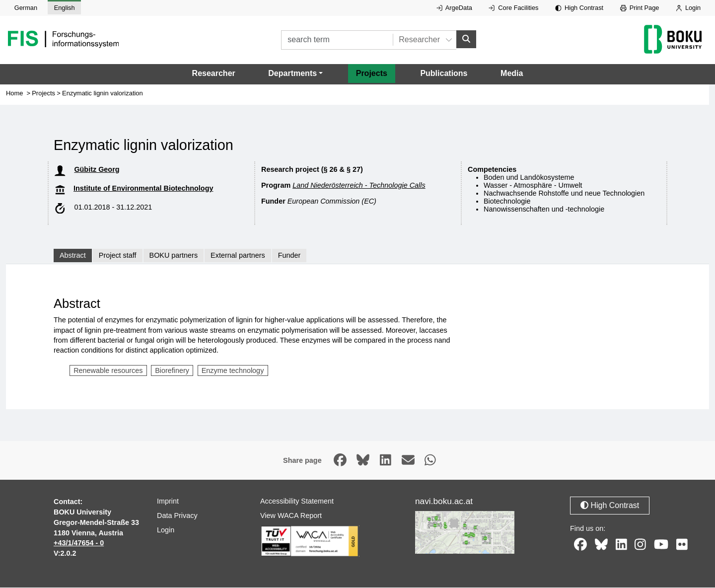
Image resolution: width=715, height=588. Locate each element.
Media (512, 74)
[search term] (337, 40)
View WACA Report (291, 516)
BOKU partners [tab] (174, 256)
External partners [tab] (238, 256)
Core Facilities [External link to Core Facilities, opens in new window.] (513, 8)
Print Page (640, 8)
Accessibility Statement (297, 502)
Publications (444, 74)
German (26, 8)
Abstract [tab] (73, 256)
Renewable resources (108, 370)
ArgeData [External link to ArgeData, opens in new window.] (454, 8)
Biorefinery (172, 370)
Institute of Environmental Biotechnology (143, 189)
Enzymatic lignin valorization (103, 94)
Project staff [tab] (118, 256)
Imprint (168, 502)
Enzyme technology (233, 370)
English (65, 8)
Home (15, 94)
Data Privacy (177, 516)
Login (688, 8)
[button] (295, 74)
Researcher (214, 74)
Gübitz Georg (97, 170)
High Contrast (579, 8)
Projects (372, 74)
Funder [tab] (289, 256)
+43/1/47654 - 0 (79, 543)
